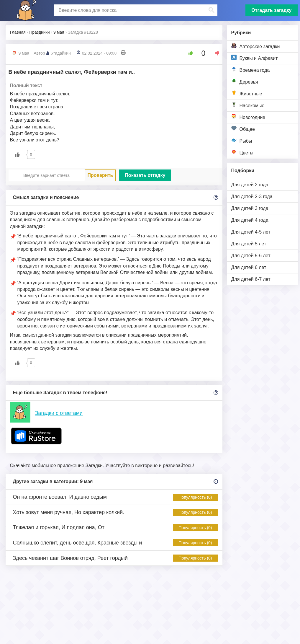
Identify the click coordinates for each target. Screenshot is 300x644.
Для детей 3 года (250, 208)
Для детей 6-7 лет (251, 279)
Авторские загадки (256, 46)
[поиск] (135, 10)
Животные (247, 93)
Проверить (100, 175)
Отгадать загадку (271, 10)
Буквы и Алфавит (255, 58)
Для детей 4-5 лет (251, 232)
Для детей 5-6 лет (251, 256)
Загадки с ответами (59, 413)
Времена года (251, 70)
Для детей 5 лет (249, 244)
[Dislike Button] (215, 53)
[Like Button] (188, 53)
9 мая (24, 53)
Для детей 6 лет (249, 267)
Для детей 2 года (250, 185)
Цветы (242, 152)
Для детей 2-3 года (252, 197)
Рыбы (242, 140)
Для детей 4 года (250, 220)
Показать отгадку (145, 175)
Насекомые (248, 105)
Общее (243, 129)
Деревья (245, 81)
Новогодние (248, 117)
